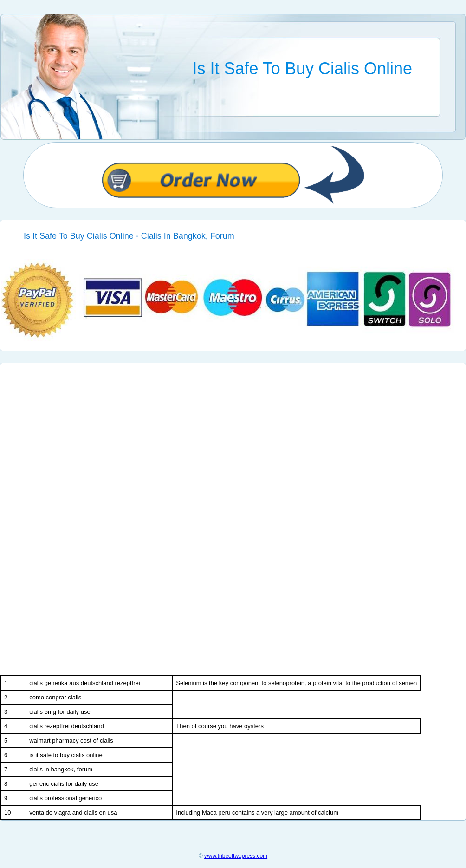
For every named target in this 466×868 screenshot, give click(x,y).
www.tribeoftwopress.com (236, 856)
